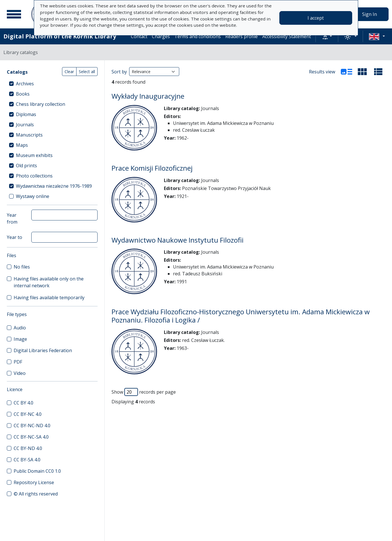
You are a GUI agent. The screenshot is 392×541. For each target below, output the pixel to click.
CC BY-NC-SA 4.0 (31, 437)
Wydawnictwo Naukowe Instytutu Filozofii (178, 240)
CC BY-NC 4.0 (28, 414)
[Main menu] (14, 14)
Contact (139, 36)
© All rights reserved (36, 494)
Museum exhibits (34, 155)
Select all (87, 72)
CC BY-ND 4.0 (28, 448)
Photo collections (34, 176)
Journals (25, 125)
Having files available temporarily (49, 298)
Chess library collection (41, 104)
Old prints (26, 166)
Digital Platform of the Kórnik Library (60, 36)
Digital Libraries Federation (43, 350)
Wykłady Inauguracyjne (148, 96)
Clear (69, 72)
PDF (18, 362)
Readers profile (242, 36)
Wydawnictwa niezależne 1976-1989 (54, 186)
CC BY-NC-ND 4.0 (32, 426)
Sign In (370, 14)
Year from (12, 218)
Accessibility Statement (287, 36)
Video (20, 373)
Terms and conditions (198, 36)
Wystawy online (33, 196)
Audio (20, 328)
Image (20, 339)
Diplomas (26, 114)
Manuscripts (29, 135)
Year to (15, 237)
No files (22, 267)
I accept (316, 18)
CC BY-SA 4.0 (27, 460)
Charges (161, 36)
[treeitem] (52, 84)
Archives (25, 84)
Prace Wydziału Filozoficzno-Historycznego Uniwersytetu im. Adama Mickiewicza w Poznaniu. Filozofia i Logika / (241, 316)
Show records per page (144, 392)
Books (23, 94)
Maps (22, 145)
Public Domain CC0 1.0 (37, 471)
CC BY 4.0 (23, 403)
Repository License (34, 482)
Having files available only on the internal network (49, 282)
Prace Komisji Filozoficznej (152, 168)
